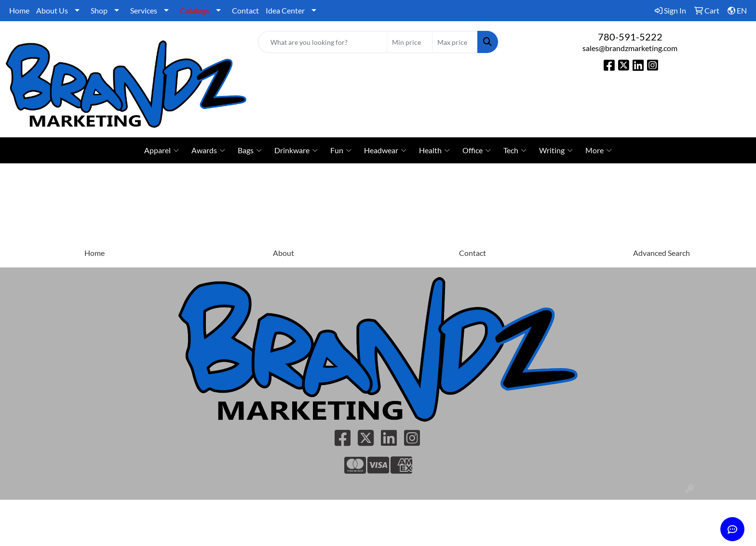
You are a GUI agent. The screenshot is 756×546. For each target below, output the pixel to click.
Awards (208, 150)
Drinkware (296, 150)
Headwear (385, 150)
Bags (250, 150)
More (599, 150)
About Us (52, 10)
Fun (341, 150)
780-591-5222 (630, 37)
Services (144, 10)
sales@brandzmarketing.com (630, 48)
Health (434, 150)
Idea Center (285, 10)
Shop (99, 10)
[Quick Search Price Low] (410, 42)
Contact (245, 10)
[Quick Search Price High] (455, 42)
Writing (556, 150)
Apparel (162, 150)
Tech (515, 150)
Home (19, 10)
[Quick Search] (323, 42)
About (283, 253)
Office (477, 150)
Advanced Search (661, 253)
